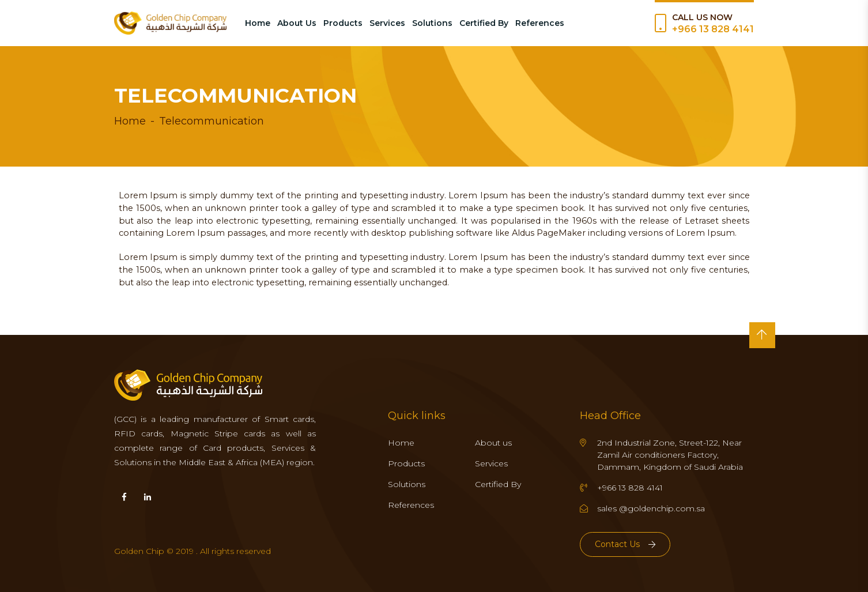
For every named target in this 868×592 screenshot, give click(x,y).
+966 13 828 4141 (713, 29)
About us (493, 443)
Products (343, 23)
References (540, 23)
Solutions (432, 23)
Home (258, 23)
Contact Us (625, 544)
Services (387, 23)
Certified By (484, 23)
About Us (297, 23)
